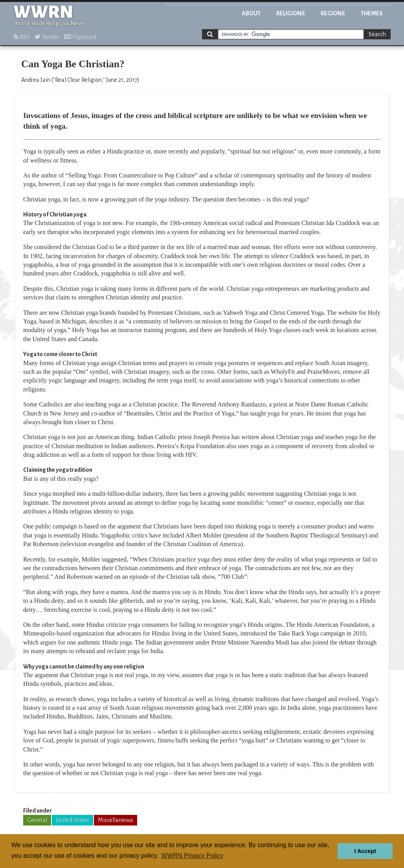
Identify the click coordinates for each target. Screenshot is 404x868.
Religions (291, 13)
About (251, 13)
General (37, 820)
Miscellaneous (116, 820)
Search (377, 34)
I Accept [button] (365, 851)
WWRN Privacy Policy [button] (192, 856)
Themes (372, 13)
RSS (22, 37)
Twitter (47, 37)
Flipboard (80, 37)
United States (73, 820)
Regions (333, 13)
